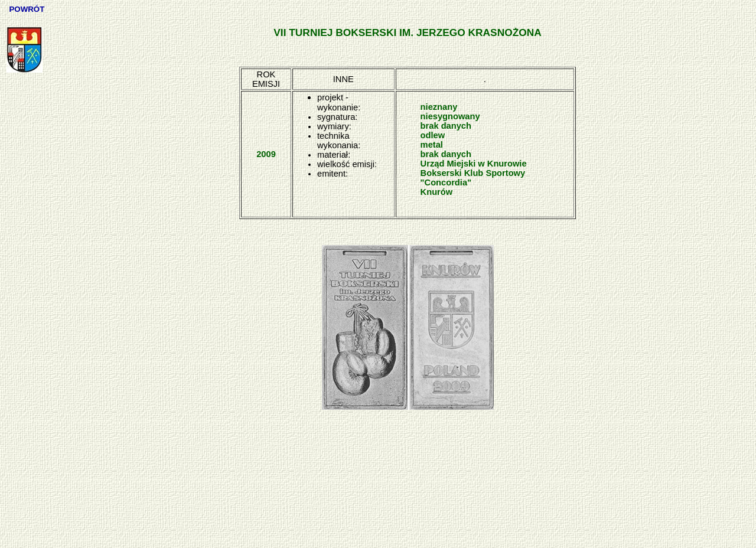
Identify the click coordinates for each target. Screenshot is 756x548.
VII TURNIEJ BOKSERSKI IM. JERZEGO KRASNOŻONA (407, 32)
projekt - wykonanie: (339, 102)
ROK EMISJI (266, 79)
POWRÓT (28, 9)
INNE (343, 79)
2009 (266, 154)
